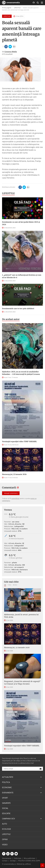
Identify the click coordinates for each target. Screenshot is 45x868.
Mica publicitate (29, 858)
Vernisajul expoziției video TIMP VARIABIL (19, 441)
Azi (5, 585)
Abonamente (7, 858)
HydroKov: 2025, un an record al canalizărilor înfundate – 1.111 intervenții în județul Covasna (21, 373)
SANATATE (6, 803)
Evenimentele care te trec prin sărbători (18, 309)
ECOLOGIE (6, 829)
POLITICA (6, 782)
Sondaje (13, 861)
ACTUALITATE (9, 642)
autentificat (15, 498)
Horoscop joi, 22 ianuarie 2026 (14, 474)
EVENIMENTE (8, 793)
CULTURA (8, 740)
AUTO (5, 824)
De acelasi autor (11, 319)
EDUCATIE (6, 813)
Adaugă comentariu (11, 493)
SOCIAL (7, 676)
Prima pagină (7, 8)
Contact (5, 861)
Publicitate (18, 858)
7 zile (9, 585)
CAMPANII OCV (8, 819)
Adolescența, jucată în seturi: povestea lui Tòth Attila (21, 616)
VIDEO (5, 845)
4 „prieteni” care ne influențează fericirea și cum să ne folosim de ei (22, 276)
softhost (28, 864)
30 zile (15, 585)
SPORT (7, 609)
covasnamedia (11, 3)
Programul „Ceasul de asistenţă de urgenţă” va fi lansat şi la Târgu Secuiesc (22, 683)
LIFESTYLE (17, 8)
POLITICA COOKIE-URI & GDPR (29, 861)
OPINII (5, 839)
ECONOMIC (7, 787)
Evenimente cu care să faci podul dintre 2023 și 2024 (21, 223)
